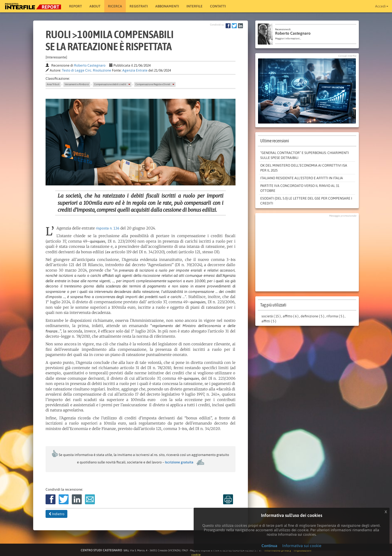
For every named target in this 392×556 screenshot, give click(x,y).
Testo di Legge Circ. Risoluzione (87, 70)
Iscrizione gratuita (179, 462)
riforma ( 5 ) (335, 316)
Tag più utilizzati (273, 305)
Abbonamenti (167, 6)
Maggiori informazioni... (288, 38)
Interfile (195, 6)
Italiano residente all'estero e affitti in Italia (302, 178)
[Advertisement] (307, 253)
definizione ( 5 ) (312, 316)
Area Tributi (53, 84)
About (95, 6)
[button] (129, 84)
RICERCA (115, 6)
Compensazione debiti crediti (110, 84)
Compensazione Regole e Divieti (153, 84)
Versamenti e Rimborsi (77, 84)
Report (76, 6)
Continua (269, 546)
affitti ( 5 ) (269, 321)
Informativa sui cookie (302, 546)
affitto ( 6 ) (291, 316)
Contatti (218, 6)
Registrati (139, 6)
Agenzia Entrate (135, 70)
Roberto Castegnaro (90, 65)
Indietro (56, 514)
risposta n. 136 (108, 228)
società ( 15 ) (271, 316)
